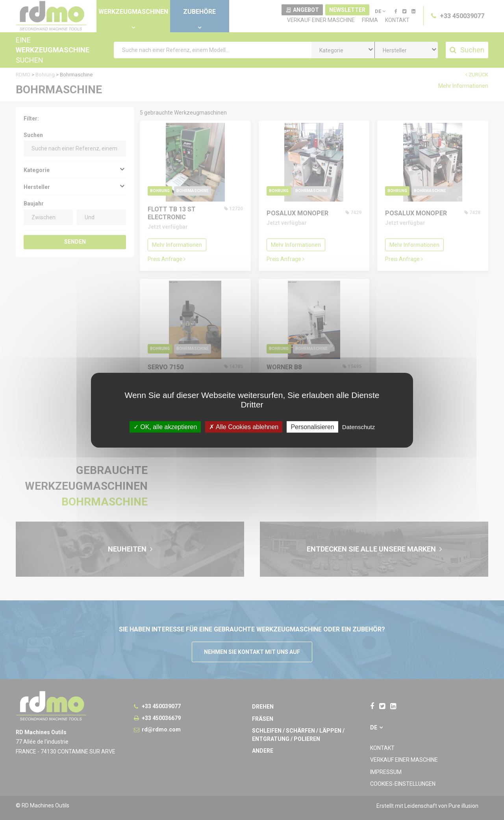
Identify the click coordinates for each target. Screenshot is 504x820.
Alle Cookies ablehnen (244, 427)
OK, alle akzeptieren (165, 427)
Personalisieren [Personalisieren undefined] (312, 427)
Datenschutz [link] (359, 427)
